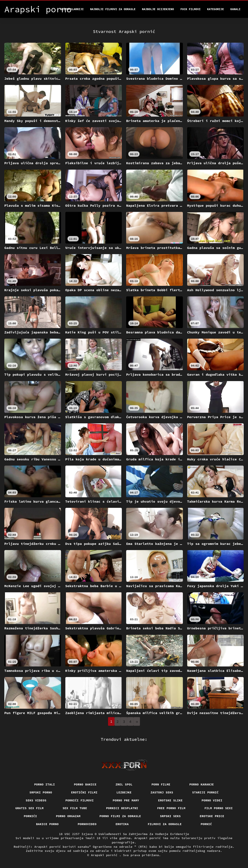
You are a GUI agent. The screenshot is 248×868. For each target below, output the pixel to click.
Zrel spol (124, 784)
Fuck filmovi (191, 9)
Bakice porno (47, 824)
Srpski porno (41, 792)
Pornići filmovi (79, 800)
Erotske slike (170, 800)
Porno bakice (85, 784)
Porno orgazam (68, 816)
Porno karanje (202, 784)
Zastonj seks (162, 792)
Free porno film (171, 808)
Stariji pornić (205, 792)
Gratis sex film (29, 808)
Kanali (235, 9)
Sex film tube (75, 808)
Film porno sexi (219, 808)
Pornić (206, 824)
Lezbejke (124, 792)
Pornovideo (87, 824)
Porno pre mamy (126, 800)
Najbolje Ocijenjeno (158, 9)
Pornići (30, 816)
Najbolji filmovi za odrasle (113, 9)
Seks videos (36, 800)
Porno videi (212, 800)
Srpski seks (170, 816)
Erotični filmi (84, 792)
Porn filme (161, 784)
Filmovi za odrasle (165, 824)
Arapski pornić (105, 855)
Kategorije (215, 9)
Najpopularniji (72, 9)
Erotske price (212, 816)
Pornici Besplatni (122, 808)
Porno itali (44, 784)
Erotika (122, 824)
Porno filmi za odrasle (120, 816)
